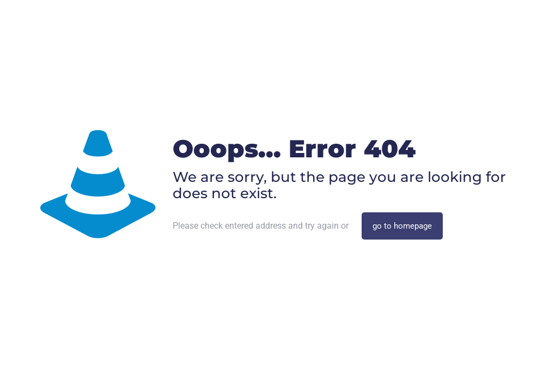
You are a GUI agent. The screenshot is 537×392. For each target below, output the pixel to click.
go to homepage (402, 226)
